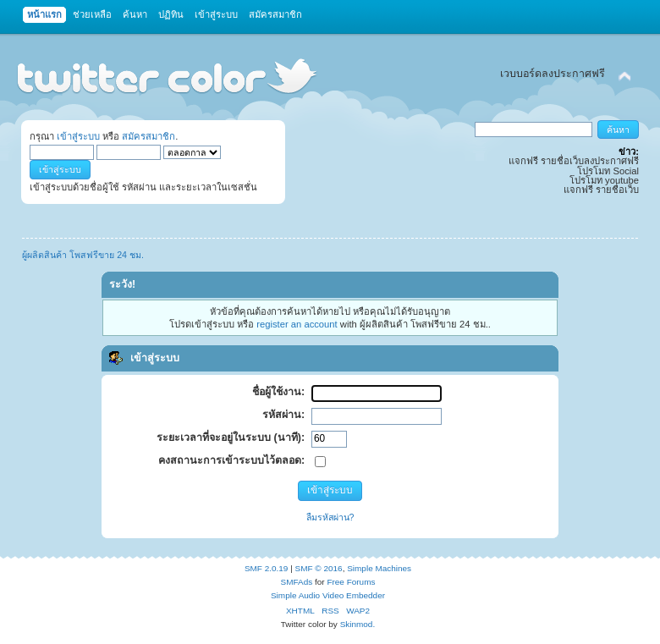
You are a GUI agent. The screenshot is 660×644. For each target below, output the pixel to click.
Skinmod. (358, 624)
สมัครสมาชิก (148, 136)
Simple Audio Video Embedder (328, 595)
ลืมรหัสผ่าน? (330, 517)
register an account (297, 324)
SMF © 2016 (319, 568)
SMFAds (297, 582)
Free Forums (351, 582)
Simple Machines (379, 568)
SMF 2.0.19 (267, 568)
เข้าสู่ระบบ (78, 136)
